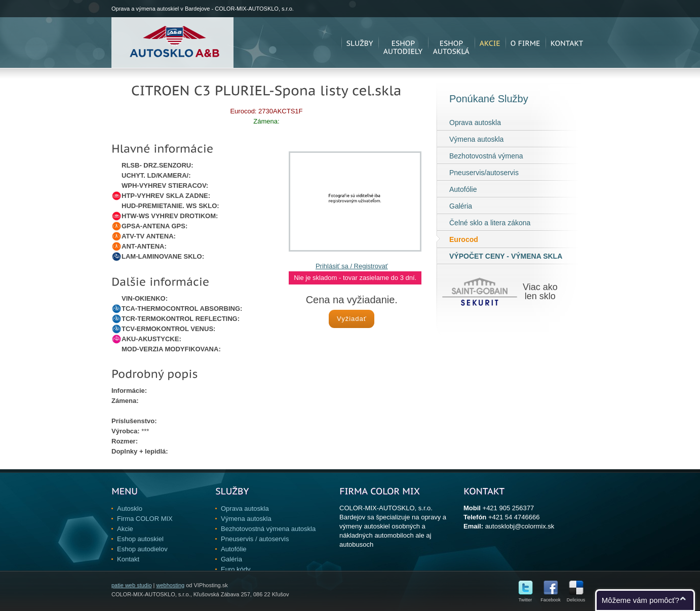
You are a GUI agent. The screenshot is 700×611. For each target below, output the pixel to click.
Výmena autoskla (476, 139)
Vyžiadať (352, 319)
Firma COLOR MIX (145, 519)
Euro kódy (236, 569)
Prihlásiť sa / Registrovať (352, 266)
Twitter (526, 598)
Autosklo (130, 508)
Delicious (576, 598)
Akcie (125, 529)
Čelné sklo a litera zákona (490, 223)
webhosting (170, 585)
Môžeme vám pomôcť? (640, 600)
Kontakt (128, 559)
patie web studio (132, 585)
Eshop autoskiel (140, 539)
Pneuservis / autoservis (255, 539)
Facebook (551, 598)
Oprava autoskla (475, 123)
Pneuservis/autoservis (484, 173)
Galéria (461, 206)
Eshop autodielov (142, 549)
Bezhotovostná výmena (486, 156)
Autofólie (463, 189)
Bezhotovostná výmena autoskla (268, 529)
